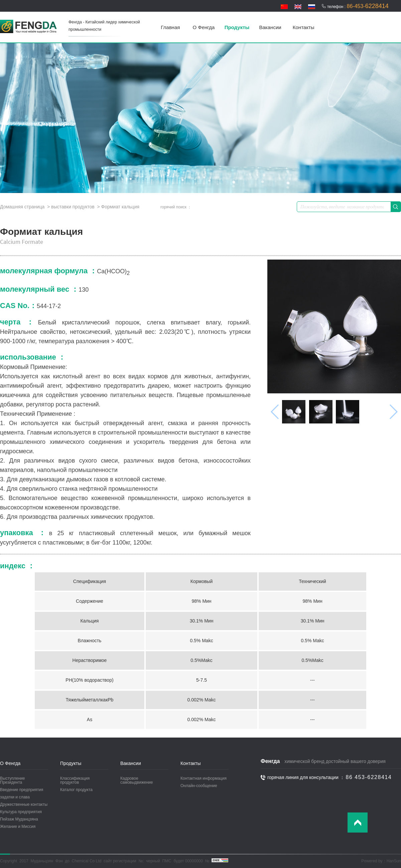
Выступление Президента (12, 780)
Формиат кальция (120, 207)
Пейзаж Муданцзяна (19, 819)
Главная (170, 27)
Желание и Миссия (18, 827)
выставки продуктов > (76, 207)
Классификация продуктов (75, 780)
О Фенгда (204, 27)
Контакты (304, 27)
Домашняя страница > (26, 207)
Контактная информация (204, 778)
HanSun (394, 861)
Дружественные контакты (24, 804)
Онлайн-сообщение (199, 786)
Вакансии (270, 27)
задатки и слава (15, 797)
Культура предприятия (21, 812)
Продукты (237, 27)
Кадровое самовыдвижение (137, 780)
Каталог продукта (76, 790)
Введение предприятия (22, 790)
